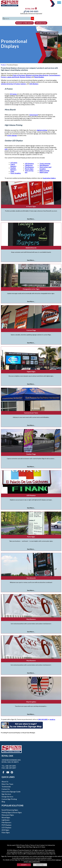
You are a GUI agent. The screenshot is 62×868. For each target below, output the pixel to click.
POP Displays (6, 825)
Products (3, 65)
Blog (3, 802)
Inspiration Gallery (49, 178)
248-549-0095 (31, 11)
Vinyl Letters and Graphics (45, 168)
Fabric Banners (13, 165)
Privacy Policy (25, 845)
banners (23, 84)
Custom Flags (31, 330)
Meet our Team (7, 784)
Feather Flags (31, 454)
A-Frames (17, 84)
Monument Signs (8, 815)
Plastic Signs (29, 169)
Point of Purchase (19, 75)
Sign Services (6, 794)
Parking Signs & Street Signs (12, 812)
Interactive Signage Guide (11, 792)
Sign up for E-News (39, 847)
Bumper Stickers (26, 77)
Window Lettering (32, 75)
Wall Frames (44, 172)
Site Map (29, 847)
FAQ (18, 845)
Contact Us (6, 789)
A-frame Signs (31, 206)
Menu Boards (43, 75)
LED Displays (29, 163)
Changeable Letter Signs (31, 289)
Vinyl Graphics (31, 702)
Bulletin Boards (31, 248)
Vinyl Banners (44, 165)
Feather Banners (13, 169)
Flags (12, 171)
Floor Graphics (16, 173)
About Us (5, 782)
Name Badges (39, 77)
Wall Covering (44, 171)
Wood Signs (6, 817)
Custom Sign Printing (9, 799)
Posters (4, 77)
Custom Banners (54, 75)
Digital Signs (31, 372)
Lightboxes (29, 165)
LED (6, 149)
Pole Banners (29, 167)
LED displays (34, 84)
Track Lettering (45, 163)
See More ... (31, 219)
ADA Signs (5, 830)
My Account (11, 845)
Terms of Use (34, 845)
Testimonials (6, 787)
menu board (34, 115)
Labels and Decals (13, 77)
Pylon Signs (31, 537)
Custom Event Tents (31, 413)
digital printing (42, 130)
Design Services (7, 797)
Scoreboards (31, 578)
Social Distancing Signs (10, 810)
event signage (12, 135)
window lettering (7, 84)
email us (52, 719)
